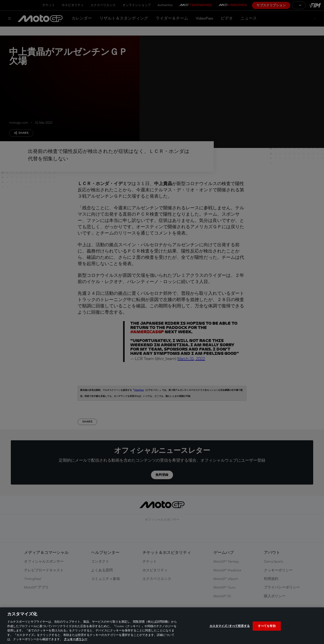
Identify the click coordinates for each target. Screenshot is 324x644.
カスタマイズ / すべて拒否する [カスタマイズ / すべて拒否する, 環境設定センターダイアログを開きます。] (230, 626)
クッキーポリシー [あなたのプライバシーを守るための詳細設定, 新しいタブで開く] (76, 639)
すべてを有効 (267, 626)
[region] (162, 626)
